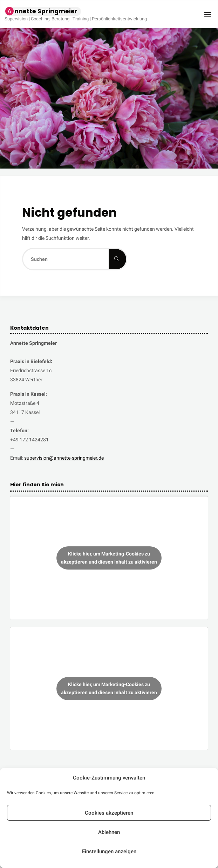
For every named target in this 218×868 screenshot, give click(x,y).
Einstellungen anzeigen (109, 851)
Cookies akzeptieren (109, 813)
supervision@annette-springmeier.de (64, 458)
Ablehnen (109, 832)
